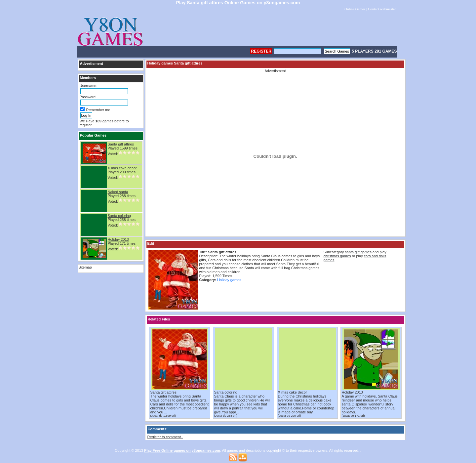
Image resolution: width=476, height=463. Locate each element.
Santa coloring (119, 216)
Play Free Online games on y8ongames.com (182, 450)
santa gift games (358, 252)
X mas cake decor (122, 168)
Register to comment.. (165, 437)
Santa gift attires (121, 144)
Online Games (355, 9)
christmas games (337, 256)
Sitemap (85, 267)
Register (261, 51)
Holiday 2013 (118, 239)
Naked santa (118, 192)
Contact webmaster (382, 9)
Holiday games (160, 63)
